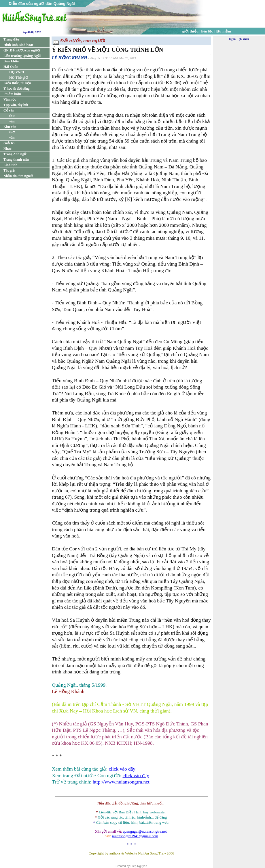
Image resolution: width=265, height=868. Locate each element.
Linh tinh (10, 165)
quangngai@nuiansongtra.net (145, 831)
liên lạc (207, 31)
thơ (12, 116)
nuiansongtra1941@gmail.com (135, 836)
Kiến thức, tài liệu (17, 83)
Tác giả (9, 170)
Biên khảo (11, 61)
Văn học (10, 99)
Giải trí (9, 143)
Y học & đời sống (17, 89)
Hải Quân (11, 67)
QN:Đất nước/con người (22, 50)
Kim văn (10, 127)
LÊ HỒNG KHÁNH (70, 58)
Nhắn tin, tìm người (18, 176)
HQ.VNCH (17, 72)
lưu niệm (224, 31)
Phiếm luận (12, 94)
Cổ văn (9, 110)
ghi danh (244, 39)
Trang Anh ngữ (15, 154)
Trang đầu (11, 39)
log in (232, 39)
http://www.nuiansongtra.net (121, 782)
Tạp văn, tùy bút (16, 105)
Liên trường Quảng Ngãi (22, 56)
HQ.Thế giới (19, 78)
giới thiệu (190, 31)
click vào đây (122, 769)
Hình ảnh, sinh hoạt (18, 45)
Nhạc (7, 149)
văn (12, 121)
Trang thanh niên (16, 160)
